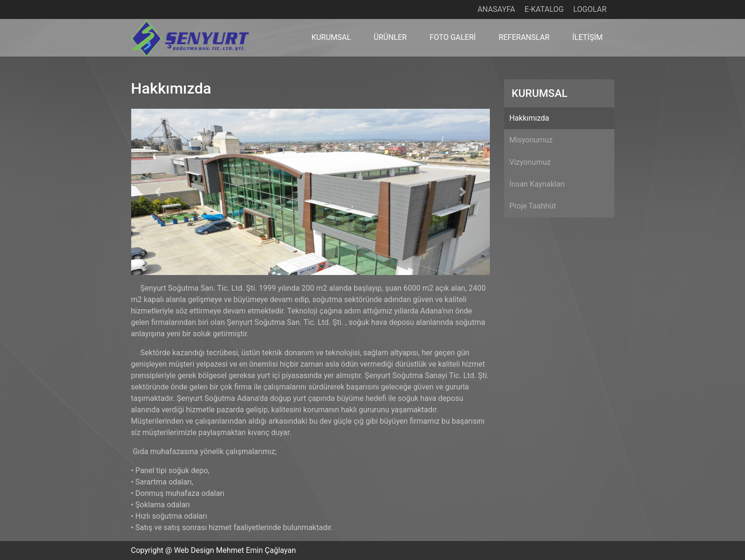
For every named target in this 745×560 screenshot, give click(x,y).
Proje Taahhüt (533, 206)
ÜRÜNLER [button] (391, 37)
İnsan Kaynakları (537, 184)
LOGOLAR (590, 9)
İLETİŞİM (588, 37)
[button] (158, 192)
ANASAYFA (496, 9)
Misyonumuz (531, 140)
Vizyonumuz (530, 162)
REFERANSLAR (524, 37)
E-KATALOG (544, 9)
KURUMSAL (331, 37)
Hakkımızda (529, 118)
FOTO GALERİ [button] (453, 37)
